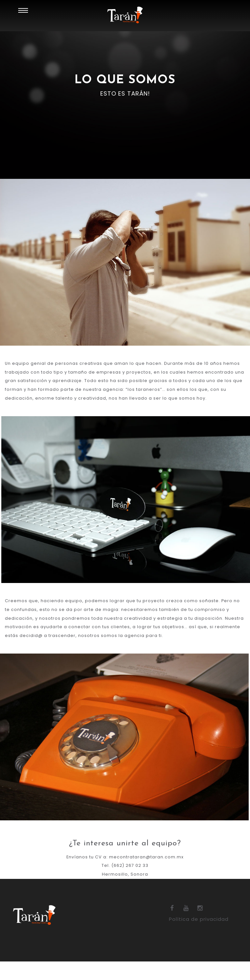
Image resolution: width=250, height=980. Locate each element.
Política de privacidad (200, 938)
